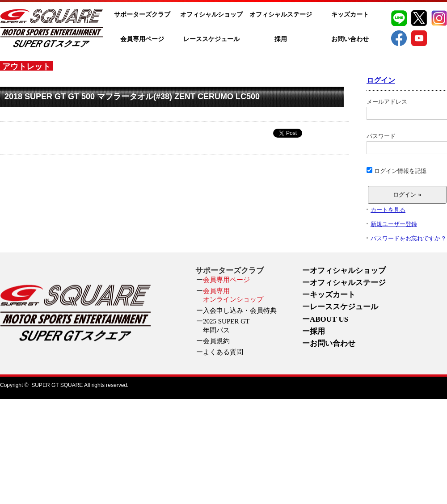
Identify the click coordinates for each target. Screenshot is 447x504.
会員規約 (216, 341)
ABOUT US (329, 319)
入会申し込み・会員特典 (240, 311)
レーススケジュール (211, 39)
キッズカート (350, 15)
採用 (281, 39)
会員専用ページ (142, 39)
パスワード (407, 143)
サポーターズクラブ (142, 15)
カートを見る (388, 210)
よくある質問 (223, 352)
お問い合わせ (350, 39)
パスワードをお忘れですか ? (408, 238)
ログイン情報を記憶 (396, 171)
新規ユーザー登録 (394, 224)
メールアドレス (407, 109)
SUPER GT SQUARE (57, 385)
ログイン (381, 80)
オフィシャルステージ (281, 15)
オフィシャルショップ (211, 15)
